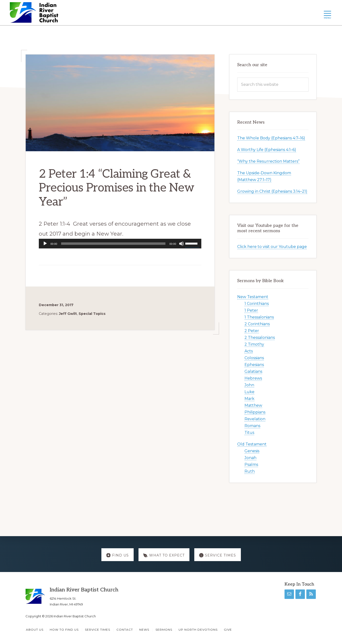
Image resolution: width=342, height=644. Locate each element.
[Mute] (181, 244)
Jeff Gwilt (68, 314)
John (249, 385)
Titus (249, 433)
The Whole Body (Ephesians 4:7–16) (271, 138)
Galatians (253, 371)
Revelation (255, 419)
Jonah (250, 458)
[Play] (45, 244)
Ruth (250, 471)
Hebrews (253, 378)
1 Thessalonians (259, 317)
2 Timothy (254, 344)
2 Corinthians (257, 324)
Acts (249, 351)
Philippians (255, 412)
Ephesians (254, 365)
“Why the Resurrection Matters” (268, 161)
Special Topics (92, 314)
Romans (252, 426)
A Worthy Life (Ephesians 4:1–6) (267, 150)
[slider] (113, 244)
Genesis (252, 451)
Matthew (253, 405)
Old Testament (252, 444)
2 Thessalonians (260, 338)
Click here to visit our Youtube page (272, 247)
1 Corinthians (257, 304)
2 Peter (252, 331)
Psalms (251, 465)
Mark (249, 399)
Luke (249, 392)
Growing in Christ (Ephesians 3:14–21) (272, 191)
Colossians (254, 358)
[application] (120, 244)
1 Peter (251, 310)
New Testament (253, 297)
